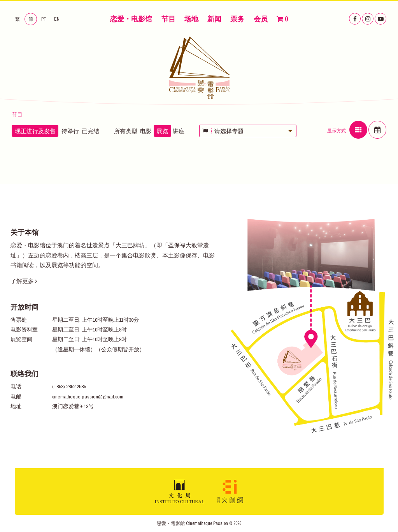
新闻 (214, 19)
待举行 (70, 131)
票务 (237, 19)
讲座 (179, 131)
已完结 (90, 131)
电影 (146, 131)
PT (44, 19)
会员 (261, 19)
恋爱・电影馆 (131, 19)
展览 (162, 131)
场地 (191, 19)
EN (57, 19)
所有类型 (126, 131)
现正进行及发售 (35, 131)
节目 (168, 19)
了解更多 (24, 281)
